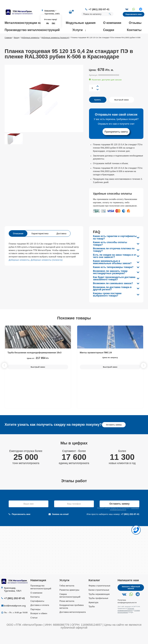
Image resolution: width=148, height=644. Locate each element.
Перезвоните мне (134, 14)
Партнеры (35, 620)
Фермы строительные (99, 597)
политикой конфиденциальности (124, 520)
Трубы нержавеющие (99, 605)
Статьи (34, 629)
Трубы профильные (98, 609)
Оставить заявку (114, 436)
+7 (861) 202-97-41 (99, 9)
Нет (53, 23)
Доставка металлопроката (73, 623)
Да (47, 23)
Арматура (93, 614)
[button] (144, 377)
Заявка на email (59, 525)
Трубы (92, 618)
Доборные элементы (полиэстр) (47, 271)
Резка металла (67, 612)
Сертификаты (37, 612)
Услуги (78, 30)
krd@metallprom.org (15, 617)
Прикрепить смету (116, 143)
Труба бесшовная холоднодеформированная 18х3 (34, 364)
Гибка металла (67, 597)
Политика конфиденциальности (127, 612)
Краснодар (50, 10)
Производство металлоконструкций (32, 30)
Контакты (134, 30)
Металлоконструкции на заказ (28, 23)
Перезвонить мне (20, 525)
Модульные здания (81, 23)
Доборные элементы (19, 271)
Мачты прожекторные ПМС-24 (96, 364)
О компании (112, 23)
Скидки (109, 30)
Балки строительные (99, 601)
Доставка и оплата (40, 616)
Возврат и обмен (39, 625)
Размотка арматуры (69, 601)
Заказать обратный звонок (131, 599)
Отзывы (135, 23)
